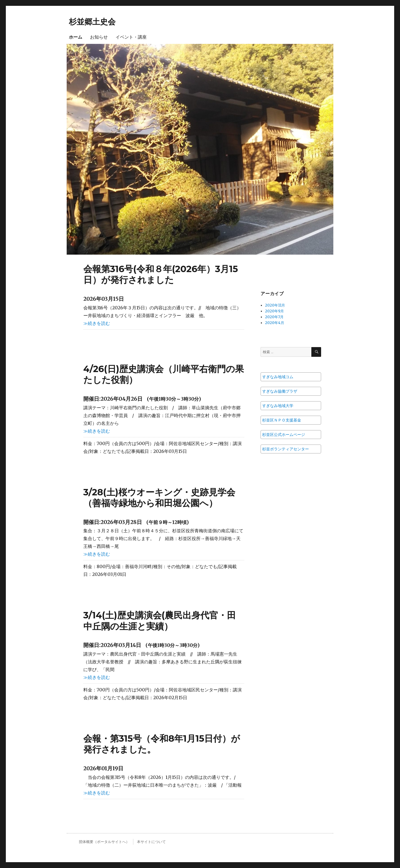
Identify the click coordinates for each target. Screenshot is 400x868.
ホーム (76, 37)
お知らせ (99, 37)
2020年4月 (275, 323)
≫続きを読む (97, 323)
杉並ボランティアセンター (286, 449)
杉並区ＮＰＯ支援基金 (282, 420)
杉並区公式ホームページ (284, 435)
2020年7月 (274, 317)
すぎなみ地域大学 (278, 406)
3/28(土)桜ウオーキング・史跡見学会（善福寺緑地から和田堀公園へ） (159, 498)
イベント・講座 (131, 37)
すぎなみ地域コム (278, 377)
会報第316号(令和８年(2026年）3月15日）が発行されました (161, 274)
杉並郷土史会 (92, 22)
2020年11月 (275, 305)
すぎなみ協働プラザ (280, 391)
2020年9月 (274, 311)
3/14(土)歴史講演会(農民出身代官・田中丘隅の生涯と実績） (160, 621)
